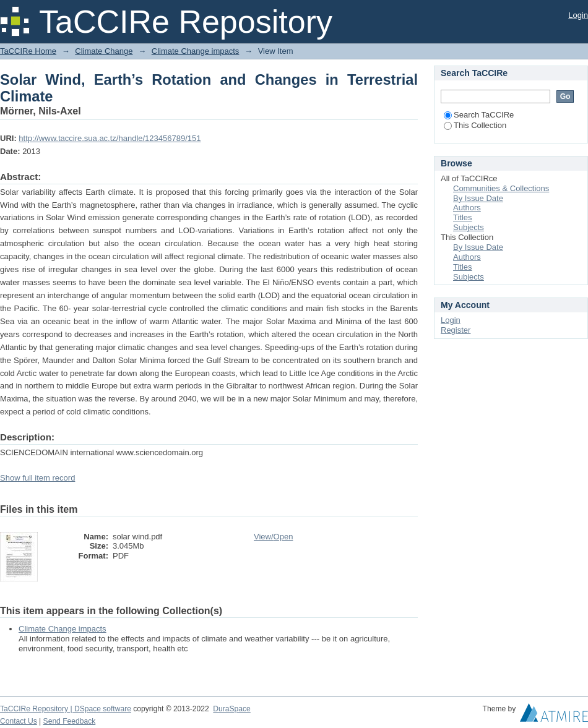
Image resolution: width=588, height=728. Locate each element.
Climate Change (104, 51)
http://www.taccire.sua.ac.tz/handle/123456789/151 (110, 138)
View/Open (273, 537)
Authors (467, 208)
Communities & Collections (501, 188)
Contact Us (19, 721)
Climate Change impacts (196, 51)
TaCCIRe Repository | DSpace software (66, 709)
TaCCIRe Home (28, 51)
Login (578, 15)
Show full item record (37, 478)
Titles (463, 217)
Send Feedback (70, 721)
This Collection (475, 125)
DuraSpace (231, 709)
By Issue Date (478, 198)
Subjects (469, 227)
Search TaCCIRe (479, 115)
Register (456, 330)
